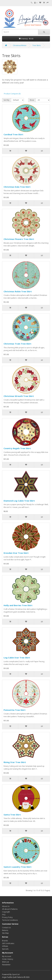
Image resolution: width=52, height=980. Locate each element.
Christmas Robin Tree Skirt (18, 291)
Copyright (6, 912)
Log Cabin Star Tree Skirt (17, 658)
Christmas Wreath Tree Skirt (19, 396)
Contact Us (6, 928)
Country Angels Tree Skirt (17, 448)
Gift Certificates (8, 943)
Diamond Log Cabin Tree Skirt (19, 501)
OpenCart (16, 974)
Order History (8, 959)
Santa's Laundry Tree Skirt (18, 867)
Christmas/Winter (20, 45)
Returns (5, 930)
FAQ (4, 915)
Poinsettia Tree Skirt (15, 710)
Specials (5, 949)
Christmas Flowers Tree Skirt (19, 239)
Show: (32, 100)
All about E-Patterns (10, 909)
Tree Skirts (37, 45)
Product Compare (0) (12, 94)
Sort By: (7, 100)
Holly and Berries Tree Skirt (18, 605)
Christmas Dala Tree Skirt (17, 187)
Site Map (5, 933)
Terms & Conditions (10, 920)
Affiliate (5, 946)
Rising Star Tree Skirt (15, 762)
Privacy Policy (7, 917)
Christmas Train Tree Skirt (17, 344)
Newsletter (6, 965)
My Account (7, 956)
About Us (6, 906)
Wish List (5, 962)
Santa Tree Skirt (12, 815)
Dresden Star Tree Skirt (16, 553)
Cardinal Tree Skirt (13, 134)
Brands (5, 941)
